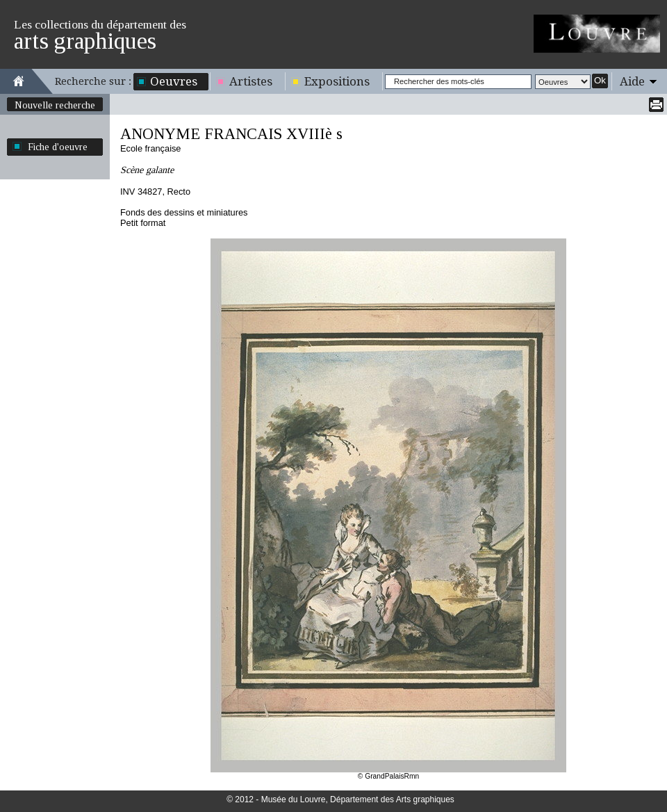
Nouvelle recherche (55, 105)
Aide (632, 81)
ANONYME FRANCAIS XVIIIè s (231, 134)
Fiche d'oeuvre (58, 147)
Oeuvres (174, 81)
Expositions (337, 81)
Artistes (251, 81)
